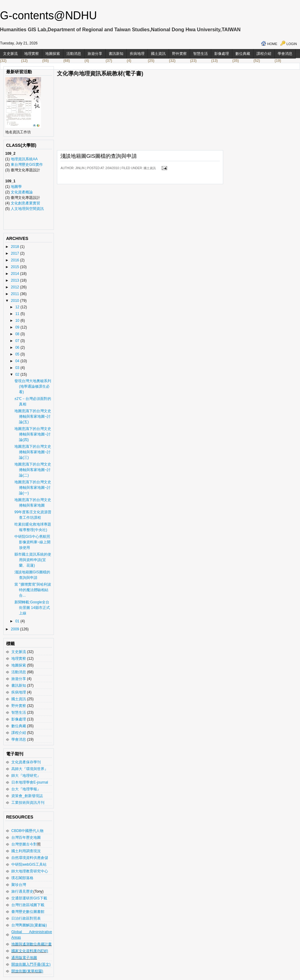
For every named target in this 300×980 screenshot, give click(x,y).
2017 (16, 253)
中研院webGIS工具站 (29, 864)
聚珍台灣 (19, 885)
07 (18, 341)
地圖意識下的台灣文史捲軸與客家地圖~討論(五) (33, 416)
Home (272, 44)
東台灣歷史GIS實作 (27, 165)
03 (18, 368)
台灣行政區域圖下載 (28, 905)
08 (18, 334)
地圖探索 (53, 54)
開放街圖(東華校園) (27, 971)
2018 (16, 247)
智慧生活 (201, 54)
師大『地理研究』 (26, 776)
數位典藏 (243, 54)
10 (18, 321)
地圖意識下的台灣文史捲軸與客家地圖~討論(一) (33, 488)
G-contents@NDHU (49, 15)
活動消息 (74, 54)
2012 (16, 287)
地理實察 (32, 54)
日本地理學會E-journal (30, 782)
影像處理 (222, 54)
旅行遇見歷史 (22, 891)
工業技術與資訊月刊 (28, 803)
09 (18, 327)
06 (18, 348)
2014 (16, 274)
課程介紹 (264, 54)
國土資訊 (158, 54)
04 (18, 361)
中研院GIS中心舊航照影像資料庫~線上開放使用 (32, 542)
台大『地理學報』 (26, 789)
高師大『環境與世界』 (30, 769)
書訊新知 (116, 54)
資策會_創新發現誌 (27, 796)
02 (18, 374)
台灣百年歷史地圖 (26, 838)
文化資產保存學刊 (26, 762)
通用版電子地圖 (24, 958)
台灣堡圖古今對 (24, 844)
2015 (16, 267)
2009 (16, 629)
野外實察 (179, 54)
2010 (16, 301)
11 (18, 314)
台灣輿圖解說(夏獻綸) (29, 925)
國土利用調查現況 (26, 851)
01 (18, 621)
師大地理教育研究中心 (30, 871)
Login (292, 44)
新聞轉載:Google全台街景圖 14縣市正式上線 (32, 608)
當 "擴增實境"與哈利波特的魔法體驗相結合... (33, 590)
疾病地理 (137, 54)
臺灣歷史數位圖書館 (28, 912)
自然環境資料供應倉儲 (30, 858)
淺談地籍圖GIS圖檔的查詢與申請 (99, 156)
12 (18, 307)
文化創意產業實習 (25, 203)
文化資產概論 (22, 192)
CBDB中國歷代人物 (27, 831)
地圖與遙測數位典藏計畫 (32, 944)
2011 (16, 294)
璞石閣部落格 (22, 878)
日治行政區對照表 (26, 918)
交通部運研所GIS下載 (29, 898)
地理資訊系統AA (24, 159)
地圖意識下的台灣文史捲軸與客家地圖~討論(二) (33, 470)
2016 (16, 260)
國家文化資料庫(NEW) (30, 951)
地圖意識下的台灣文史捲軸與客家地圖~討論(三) (33, 452)
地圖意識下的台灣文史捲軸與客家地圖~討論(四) (33, 434)
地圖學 (16, 187)
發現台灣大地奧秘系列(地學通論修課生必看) (33, 386)
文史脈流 (10, 54)
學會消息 (285, 54)
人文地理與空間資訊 (27, 209)
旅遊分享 (95, 54)
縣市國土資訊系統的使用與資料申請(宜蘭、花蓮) (33, 560)
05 (18, 354)
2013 (16, 280)
